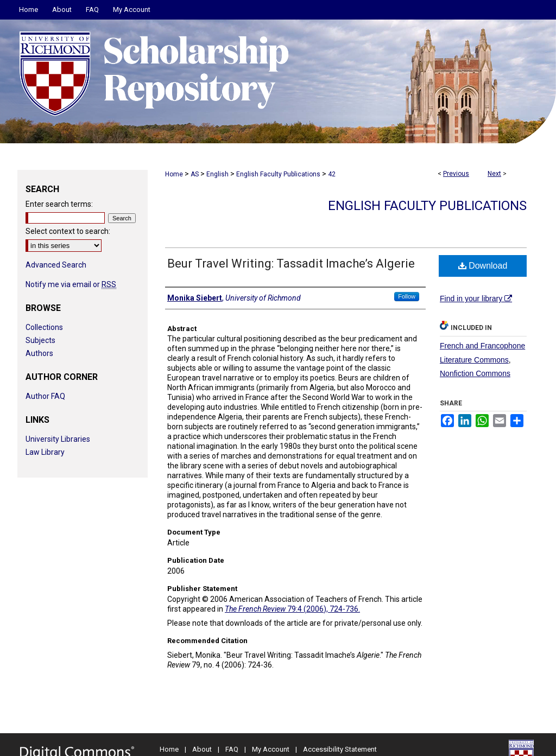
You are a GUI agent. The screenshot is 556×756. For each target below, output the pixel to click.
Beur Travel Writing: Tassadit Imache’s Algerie (291, 263)
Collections (44, 327)
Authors (39, 353)
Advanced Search (56, 265)
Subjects (40, 340)
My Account (271, 749)
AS (195, 174)
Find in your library (476, 298)
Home (174, 174)
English (217, 174)
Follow (407, 296)
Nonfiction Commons (475, 373)
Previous (456, 174)
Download (483, 266)
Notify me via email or (71, 284)
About (202, 749)
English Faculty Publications (278, 174)
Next (494, 174)
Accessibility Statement (340, 749)
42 (332, 174)
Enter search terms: (59, 204)
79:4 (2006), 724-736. (292, 609)
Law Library (45, 452)
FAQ (232, 749)
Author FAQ (45, 396)
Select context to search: (68, 231)
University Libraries (58, 439)
